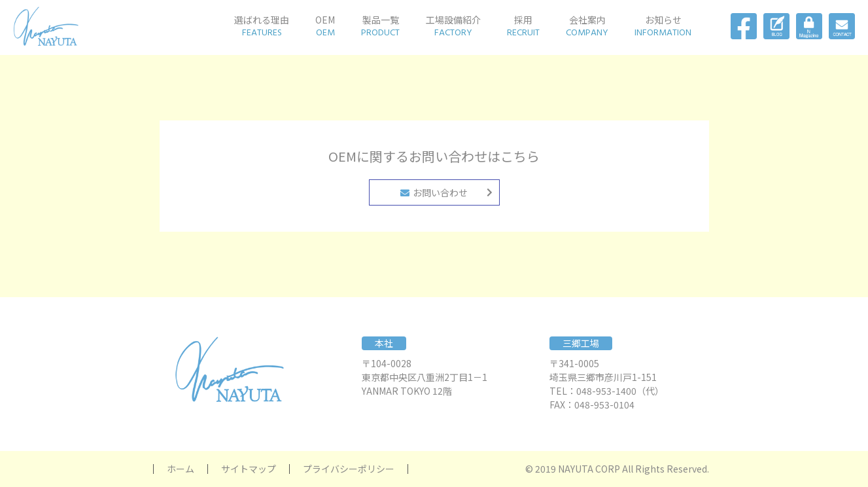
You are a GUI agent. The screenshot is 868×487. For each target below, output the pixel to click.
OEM (325, 26)
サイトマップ (249, 469)
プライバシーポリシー (349, 469)
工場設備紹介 (453, 26)
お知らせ (663, 26)
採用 (523, 26)
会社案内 (587, 26)
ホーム (181, 469)
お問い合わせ (434, 192)
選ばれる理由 (262, 26)
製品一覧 (380, 26)
